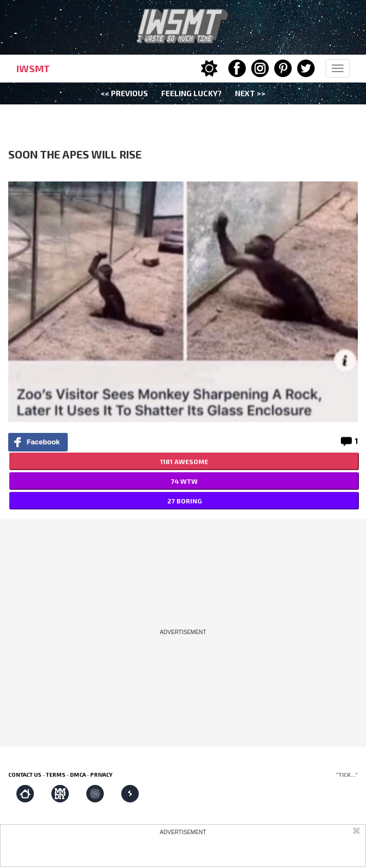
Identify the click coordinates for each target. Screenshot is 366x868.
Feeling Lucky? (191, 93)
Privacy (101, 775)
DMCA (78, 775)
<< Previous (124, 93)
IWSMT (33, 68)
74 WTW (184, 481)
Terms (56, 775)
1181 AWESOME (184, 461)
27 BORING (184, 501)
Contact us (25, 775)
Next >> (250, 93)
